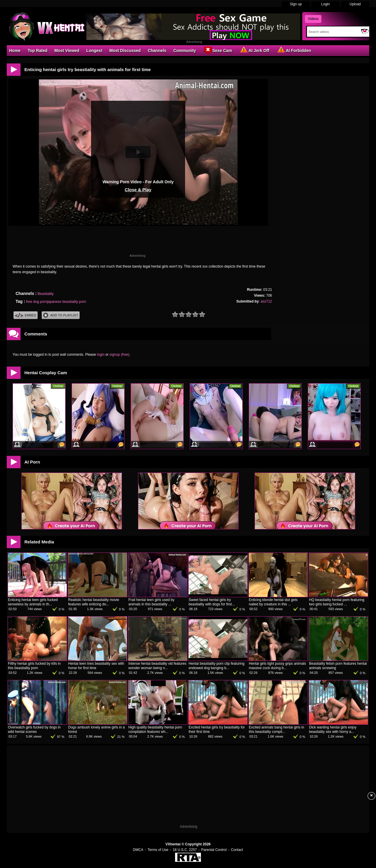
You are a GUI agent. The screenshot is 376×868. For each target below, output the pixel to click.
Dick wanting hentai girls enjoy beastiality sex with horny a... (333, 730)
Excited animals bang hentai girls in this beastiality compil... (276, 730)
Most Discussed (125, 51)
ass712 (266, 301)
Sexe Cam (218, 50)
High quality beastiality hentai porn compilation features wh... (155, 730)
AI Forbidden (294, 50)
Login (325, 4)
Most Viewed (67, 51)
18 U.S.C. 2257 (185, 850)
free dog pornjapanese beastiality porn (56, 302)
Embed (26, 315)
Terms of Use (158, 850)
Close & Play (138, 190)
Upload (355, 4)
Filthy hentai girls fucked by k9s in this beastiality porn (34, 666)
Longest (94, 51)
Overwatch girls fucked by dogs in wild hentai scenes (34, 730)
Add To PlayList (61, 315)
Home (15, 51)
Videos (313, 19)
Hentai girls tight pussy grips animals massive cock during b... (277, 666)
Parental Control (214, 850)
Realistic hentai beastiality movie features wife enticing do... (94, 602)
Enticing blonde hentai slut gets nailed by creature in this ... (273, 602)
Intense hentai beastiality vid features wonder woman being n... (157, 666)
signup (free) (119, 355)
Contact (237, 850)
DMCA (138, 850)
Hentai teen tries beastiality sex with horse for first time (96, 666)
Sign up (296, 4)
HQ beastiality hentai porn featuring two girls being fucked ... (337, 602)
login (101, 355)
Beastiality (46, 294)
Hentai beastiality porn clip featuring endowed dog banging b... (216, 666)
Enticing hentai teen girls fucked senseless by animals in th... (33, 602)
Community (185, 51)
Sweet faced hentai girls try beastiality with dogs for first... (212, 602)
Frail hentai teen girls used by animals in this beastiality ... (151, 602)
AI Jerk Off (254, 50)
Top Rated (37, 51)
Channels (157, 51)
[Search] (333, 32)
